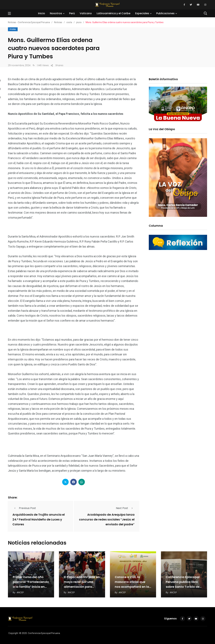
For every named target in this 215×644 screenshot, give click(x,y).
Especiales (142, 13)
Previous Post (24, 508)
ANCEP (20, 592)
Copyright (13, 633)
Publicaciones (165, 13)
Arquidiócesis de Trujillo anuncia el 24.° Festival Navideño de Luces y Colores (39, 519)
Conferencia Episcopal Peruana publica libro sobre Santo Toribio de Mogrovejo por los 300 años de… (183, 587)
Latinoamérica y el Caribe (113, 13)
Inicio (42, 13)
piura (13, 29)
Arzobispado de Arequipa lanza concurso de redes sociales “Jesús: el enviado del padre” (107, 519)
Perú (72, 13)
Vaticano (86, 13)
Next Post (125, 508)
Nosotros (56, 13)
